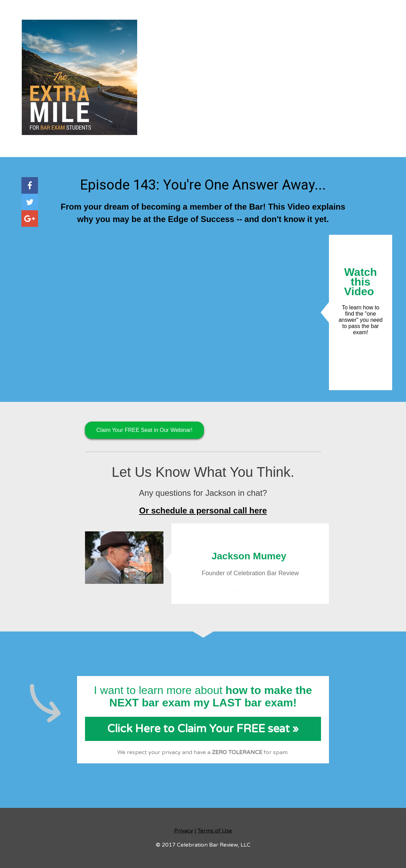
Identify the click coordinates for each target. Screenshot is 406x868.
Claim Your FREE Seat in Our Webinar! (144, 430)
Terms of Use (215, 831)
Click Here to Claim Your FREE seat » (203, 729)
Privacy (184, 831)
